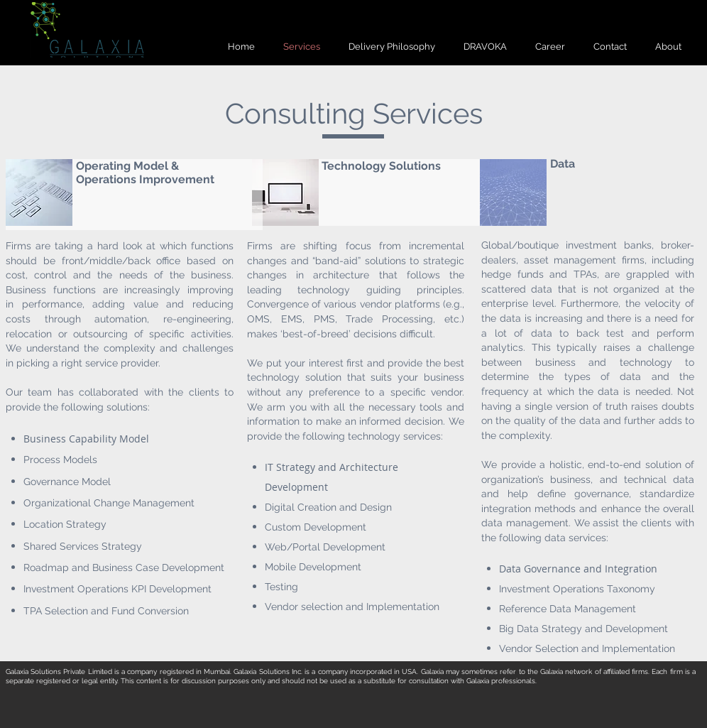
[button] (668, 47)
